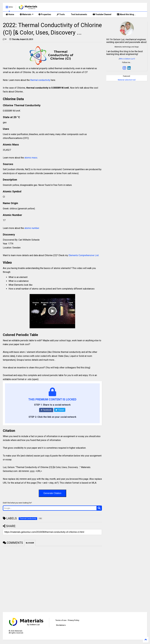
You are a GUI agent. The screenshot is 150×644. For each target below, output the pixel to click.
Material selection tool (127, 80)
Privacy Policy (73, 620)
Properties (45, 14)
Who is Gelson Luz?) (127, 59)
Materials (27, 14)
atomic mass (31, 158)
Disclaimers (61, 625)
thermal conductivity (40, 80)
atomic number (32, 228)
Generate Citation (52, 493)
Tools (61, 14)
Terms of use (61, 620)
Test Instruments (79, 14)
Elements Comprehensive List (84, 255)
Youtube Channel (102, 14)
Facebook (46, 410)
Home (10, 14)
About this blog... (126, 14)
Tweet (60, 410)
